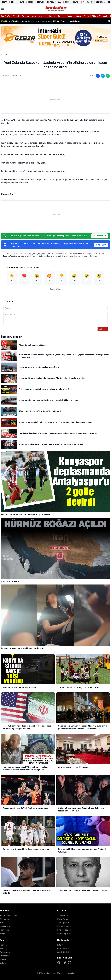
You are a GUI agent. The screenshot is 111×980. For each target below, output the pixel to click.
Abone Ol (101, 245)
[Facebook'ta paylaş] (98, 76)
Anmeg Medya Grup (9, 915)
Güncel (16, 16)
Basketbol (4, 959)
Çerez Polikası (63, 949)
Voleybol (4, 963)
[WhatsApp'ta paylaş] (108, 76)
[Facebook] (59, 963)
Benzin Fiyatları (64, 933)
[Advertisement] (55, 99)
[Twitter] (65, 963)
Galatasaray (5, 952)
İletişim (60, 945)
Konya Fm (4, 930)
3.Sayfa (52, 16)
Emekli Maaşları (64, 930)
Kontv (2, 923)
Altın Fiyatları (63, 923)
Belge (2, 933)
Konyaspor (5, 945)
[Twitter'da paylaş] (103, 76)
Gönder (103, 329)
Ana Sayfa (5, 16)
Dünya (78, 16)
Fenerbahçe (5, 956)
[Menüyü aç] (3, 8)
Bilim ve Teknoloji (100, 16)
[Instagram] (70, 963)
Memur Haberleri (65, 926)
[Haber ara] (109, 21)
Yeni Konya (5, 926)
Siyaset (43, 16)
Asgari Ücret (63, 915)
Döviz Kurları (63, 919)
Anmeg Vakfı (5, 919)
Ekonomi (25, 16)
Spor (34, 16)
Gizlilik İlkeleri (63, 952)
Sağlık (86, 16)
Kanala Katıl (100, 236)
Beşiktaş (4, 949)
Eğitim (61, 16)
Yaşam (69, 16)
